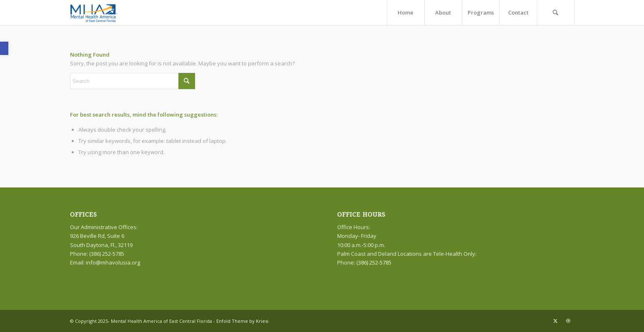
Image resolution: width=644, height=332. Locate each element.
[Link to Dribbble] (568, 321)
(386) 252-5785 (374, 262)
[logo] (95, 12)
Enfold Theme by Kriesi (242, 321)
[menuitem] (406, 12)
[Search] (556, 12)
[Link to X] (556, 321)
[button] (4, 48)
